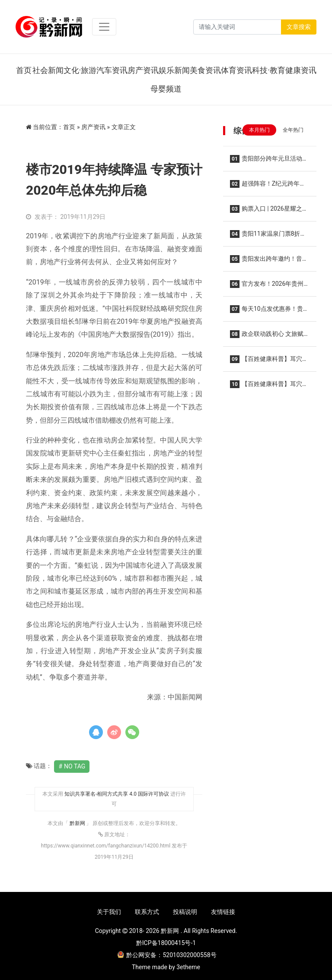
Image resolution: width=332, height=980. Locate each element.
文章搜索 (299, 27)
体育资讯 (236, 70)
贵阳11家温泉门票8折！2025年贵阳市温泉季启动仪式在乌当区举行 (268, 236)
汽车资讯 (112, 70)
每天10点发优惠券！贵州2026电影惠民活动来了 (270, 311)
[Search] (237, 27)
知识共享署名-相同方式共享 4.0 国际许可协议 (117, 794)
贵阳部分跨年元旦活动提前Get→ (269, 161)
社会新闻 (48, 70)
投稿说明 (185, 912)
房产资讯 (143, 70)
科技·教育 (269, 70)
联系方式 (147, 912)
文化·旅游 (80, 70)
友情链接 (223, 912)
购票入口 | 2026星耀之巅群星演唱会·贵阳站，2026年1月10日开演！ (270, 211)
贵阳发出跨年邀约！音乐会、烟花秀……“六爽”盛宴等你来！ (269, 261)
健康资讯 (301, 70)
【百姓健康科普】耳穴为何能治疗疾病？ (269, 362)
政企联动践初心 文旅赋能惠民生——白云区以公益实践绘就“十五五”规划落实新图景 (268, 337)
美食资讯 (205, 70)
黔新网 (78, 823)
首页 (24, 70)
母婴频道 (166, 89)
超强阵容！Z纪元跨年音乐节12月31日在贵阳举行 (268, 186)
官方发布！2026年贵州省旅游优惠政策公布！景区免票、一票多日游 (269, 286)
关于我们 (109, 912)
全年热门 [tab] (293, 130)
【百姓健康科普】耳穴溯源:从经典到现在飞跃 (269, 387)
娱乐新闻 (174, 70)
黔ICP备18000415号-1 (166, 943)
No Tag (75, 766)
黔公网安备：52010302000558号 (167, 955)
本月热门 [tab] (259, 130)
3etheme (188, 967)
